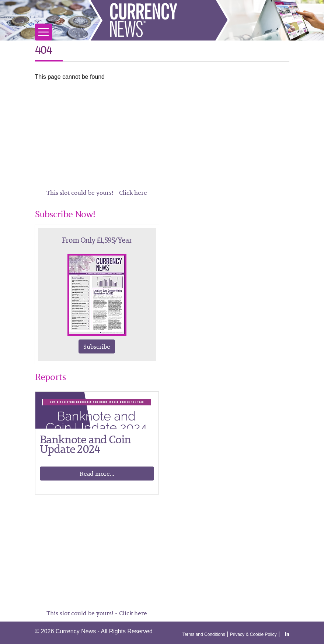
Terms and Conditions (204, 634)
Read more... (97, 474)
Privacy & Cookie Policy (253, 634)
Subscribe (97, 346)
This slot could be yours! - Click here (97, 193)
